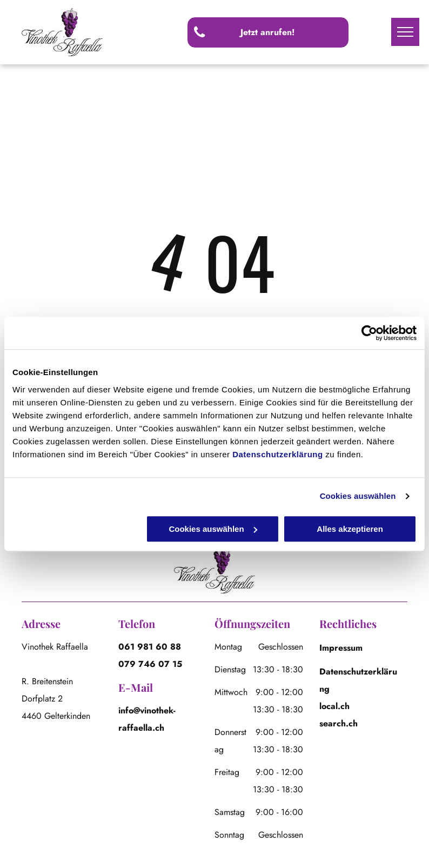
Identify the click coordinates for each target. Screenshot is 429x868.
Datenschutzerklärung (278, 454)
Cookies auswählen (358, 496)
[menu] (405, 32)
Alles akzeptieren (350, 529)
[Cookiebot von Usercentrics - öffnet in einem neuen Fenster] (369, 333)
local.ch (334, 706)
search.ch (338, 723)
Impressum (341, 648)
